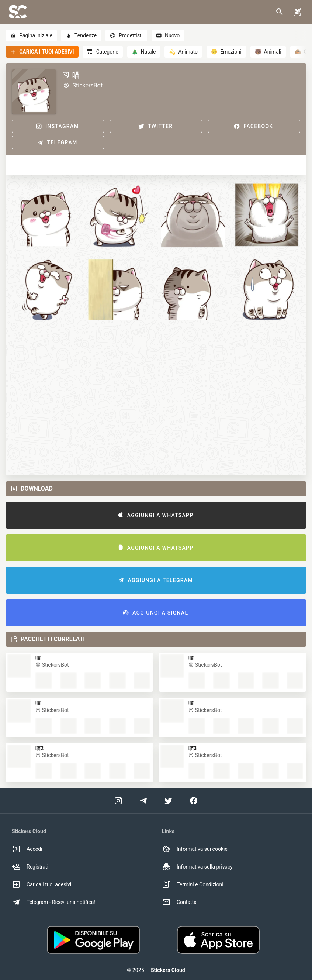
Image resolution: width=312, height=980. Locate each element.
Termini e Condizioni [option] (193, 884)
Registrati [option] (30, 867)
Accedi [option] (27, 849)
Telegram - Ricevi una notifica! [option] (53, 902)
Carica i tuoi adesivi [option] (41, 884)
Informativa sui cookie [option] (195, 849)
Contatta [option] (179, 902)
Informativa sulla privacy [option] (197, 867)
